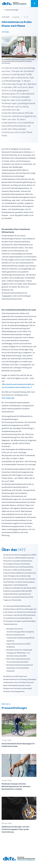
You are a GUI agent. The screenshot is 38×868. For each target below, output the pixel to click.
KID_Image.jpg (8, 398)
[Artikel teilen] (5, 32)
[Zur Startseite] (14, 4)
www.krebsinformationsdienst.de (16, 387)
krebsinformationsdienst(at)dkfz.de (19, 384)
